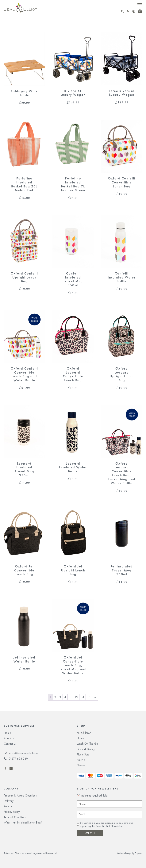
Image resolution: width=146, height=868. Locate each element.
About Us (9, 738)
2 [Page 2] (55, 697)
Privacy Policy (12, 812)
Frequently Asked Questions (20, 795)
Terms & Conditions (15, 817)
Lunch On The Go (87, 744)
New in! (82, 760)
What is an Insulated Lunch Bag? (23, 822)
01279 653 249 (16, 759)
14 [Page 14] (83, 697)
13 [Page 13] (76, 697)
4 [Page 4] (65, 697)
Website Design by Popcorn (130, 853)
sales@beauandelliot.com (21, 753)
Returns (8, 806)
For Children (84, 733)
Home (7, 733)
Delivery (9, 801)
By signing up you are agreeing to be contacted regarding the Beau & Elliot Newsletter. (107, 825)
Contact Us (10, 744)
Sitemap (81, 765)
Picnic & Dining (86, 749)
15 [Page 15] (89, 697)
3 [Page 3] (60, 697)
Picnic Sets (83, 754)
